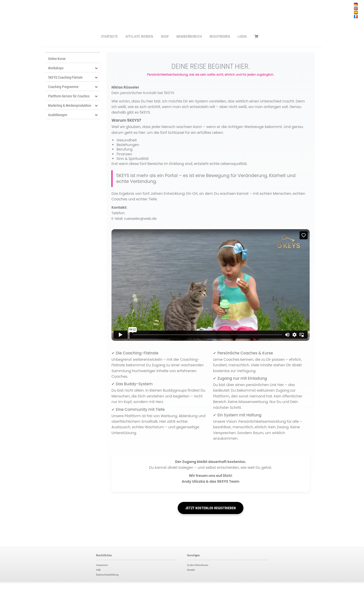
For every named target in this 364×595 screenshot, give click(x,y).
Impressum (102, 565)
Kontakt (191, 570)
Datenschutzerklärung (107, 575)
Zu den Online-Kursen (198, 565)
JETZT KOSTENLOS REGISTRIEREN (211, 508)
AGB (98, 570)
